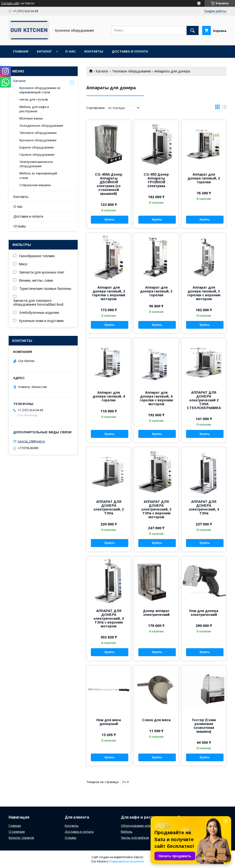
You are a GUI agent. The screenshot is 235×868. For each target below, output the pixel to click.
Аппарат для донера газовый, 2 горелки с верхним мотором (109, 293)
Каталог (44, 51)
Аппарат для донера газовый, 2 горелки (204, 178)
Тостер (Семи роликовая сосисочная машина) (204, 726)
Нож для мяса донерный (109, 722)
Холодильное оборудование (41, 126)
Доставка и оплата (130, 51)
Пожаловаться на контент (126, 862)
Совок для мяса (156, 720)
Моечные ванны (31, 118)
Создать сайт (10, 3)
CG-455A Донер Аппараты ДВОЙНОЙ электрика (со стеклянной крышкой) (109, 184)
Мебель (127, 832)
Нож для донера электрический (204, 613)
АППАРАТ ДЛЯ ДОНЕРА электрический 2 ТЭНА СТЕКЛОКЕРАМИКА (204, 400)
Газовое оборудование (37, 155)
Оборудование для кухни (140, 826)
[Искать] (193, 30)
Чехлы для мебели (135, 838)
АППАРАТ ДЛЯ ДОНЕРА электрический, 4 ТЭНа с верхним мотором (109, 618)
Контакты (94, 51)
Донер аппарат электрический (156, 613)
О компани (17, 832)
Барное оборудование (37, 147)
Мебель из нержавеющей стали (38, 175)
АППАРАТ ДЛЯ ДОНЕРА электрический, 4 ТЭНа (204, 507)
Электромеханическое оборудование (36, 164)
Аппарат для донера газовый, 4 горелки (109, 396)
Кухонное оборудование (38, 140)
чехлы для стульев (34, 99)
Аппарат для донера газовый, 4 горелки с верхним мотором (156, 398)
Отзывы (20, 226)
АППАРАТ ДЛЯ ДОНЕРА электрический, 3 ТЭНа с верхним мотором (156, 509)
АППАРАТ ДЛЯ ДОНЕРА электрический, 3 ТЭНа (109, 507)
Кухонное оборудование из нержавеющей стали (40, 90)
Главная (21, 51)
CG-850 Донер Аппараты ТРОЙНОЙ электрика (156, 180)
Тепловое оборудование (132, 71)
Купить (110, 220)
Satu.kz (138, 857)
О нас (70, 51)
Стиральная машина (35, 185)
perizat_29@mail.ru (31, 441)
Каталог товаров (21, 838)
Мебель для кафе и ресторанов (34, 109)
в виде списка (224, 108)
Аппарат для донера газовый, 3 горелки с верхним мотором (204, 293)
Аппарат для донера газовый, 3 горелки (156, 291)
